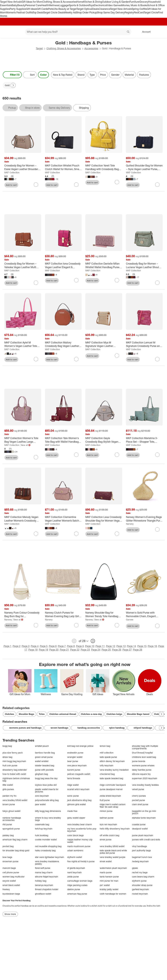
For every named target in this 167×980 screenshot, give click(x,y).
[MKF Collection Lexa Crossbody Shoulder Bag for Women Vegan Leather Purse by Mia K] (104, 519)
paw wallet (40, 804)
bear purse (73, 761)
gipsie (135, 868)
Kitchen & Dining (93, 2)
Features (144, 75)
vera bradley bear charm (80, 824)
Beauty (21, 5)
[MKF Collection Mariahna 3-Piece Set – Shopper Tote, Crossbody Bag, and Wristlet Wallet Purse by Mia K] (144, 440)
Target (39, 48)
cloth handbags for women (113, 894)
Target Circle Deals (54, 12)
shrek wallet (106, 861)
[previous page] (74, 641)
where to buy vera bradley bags (48, 819)
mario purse (106, 872)
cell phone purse (11, 872)
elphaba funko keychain (144, 818)
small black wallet (11, 885)
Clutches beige (114, 714)
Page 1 (7, 646)
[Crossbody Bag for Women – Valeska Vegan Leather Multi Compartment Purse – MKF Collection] (23, 265)
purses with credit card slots (146, 839)
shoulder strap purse (142, 885)
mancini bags (9, 868)
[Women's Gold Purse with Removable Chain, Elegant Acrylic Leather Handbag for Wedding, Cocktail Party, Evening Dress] (144, 614)
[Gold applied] (9, 85)
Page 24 (96, 650)
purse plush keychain (143, 835)
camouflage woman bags (80, 881)
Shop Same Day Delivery (111, 12)
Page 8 (71, 646)
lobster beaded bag (45, 765)
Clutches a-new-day (91, 714)
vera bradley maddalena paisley (47, 863)
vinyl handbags (139, 846)
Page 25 (106, 650)
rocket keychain (140, 894)
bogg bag (7, 746)
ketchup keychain (44, 829)
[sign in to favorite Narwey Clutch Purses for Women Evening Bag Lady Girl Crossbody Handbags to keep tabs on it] (76, 625)
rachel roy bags (140, 872)
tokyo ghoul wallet (11, 811)
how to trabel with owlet (14, 774)
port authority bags (141, 850)
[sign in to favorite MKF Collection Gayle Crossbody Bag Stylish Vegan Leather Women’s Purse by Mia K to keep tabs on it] (117, 455)
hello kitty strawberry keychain (115, 829)
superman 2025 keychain (145, 778)
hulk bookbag (42, 835)
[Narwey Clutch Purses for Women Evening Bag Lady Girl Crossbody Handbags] (63, 614)
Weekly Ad (70, 12)
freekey (6, 889)
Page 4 (35, 646)
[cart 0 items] (160, 32)
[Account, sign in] (145, 32)
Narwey (130, 524)
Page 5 (44, 646)
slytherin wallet (75, 857)
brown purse (9, 804)
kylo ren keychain (108, 824)
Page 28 (138, 650)
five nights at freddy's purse (81, 861)
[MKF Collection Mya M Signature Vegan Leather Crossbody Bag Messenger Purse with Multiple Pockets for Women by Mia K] (104, 344)
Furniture (134, 2)
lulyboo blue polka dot (46, 785)
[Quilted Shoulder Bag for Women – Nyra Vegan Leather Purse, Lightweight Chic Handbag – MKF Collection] (144, 167)
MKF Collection (12, 172)
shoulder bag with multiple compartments (145, 747)
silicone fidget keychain (47, 877)
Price (103, 75)
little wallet (8, 785)
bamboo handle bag (45, 753)
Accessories (91, 48)
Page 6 (53, 646)
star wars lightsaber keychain (49, 857)
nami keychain (74, 872)
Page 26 (117, 650)
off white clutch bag (109, 835)
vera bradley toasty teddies (145, 785)
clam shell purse (140, 804)
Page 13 (121, 646)
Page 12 (111, 646)
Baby (14, 5)
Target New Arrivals (11, 2)
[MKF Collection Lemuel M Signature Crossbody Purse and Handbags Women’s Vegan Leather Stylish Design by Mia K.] (144, 344)
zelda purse (73, 877)
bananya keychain (44, 885)
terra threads (74, 778)
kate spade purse (108, 757)
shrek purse (106, 839)
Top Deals (38, 12)
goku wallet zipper (76, 818)
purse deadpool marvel (111, 789)
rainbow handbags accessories (12, 819)
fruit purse (105, 800)
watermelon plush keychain (113, 868)
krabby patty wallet (109, 889)
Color (43, 75)
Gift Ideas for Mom (32, 2)
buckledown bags (11, 894)
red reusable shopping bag (48, 846)
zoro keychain (42, 796)
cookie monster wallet (46, 839)
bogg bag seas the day (46, 778)
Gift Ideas (31, 9)
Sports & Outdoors (79, 5)
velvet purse (138, 789)
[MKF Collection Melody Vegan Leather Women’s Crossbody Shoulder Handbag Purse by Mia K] (23, 519)
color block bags (75, 835)
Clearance (104, 9)
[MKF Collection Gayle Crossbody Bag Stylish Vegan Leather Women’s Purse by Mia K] (104, 440)
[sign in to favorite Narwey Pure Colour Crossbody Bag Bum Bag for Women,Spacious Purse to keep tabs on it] (36, 625)
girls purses (8, 789)
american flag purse (77, 894)
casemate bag (42, 824)
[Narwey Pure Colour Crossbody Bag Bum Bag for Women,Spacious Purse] (23, 614)
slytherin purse (139, 881)
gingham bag (41, 774)
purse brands (139, 761)
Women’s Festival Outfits (19, 12)
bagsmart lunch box (142, 857)
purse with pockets (44, 770)
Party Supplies (18, 9)
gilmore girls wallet (76, 804)
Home (80, 2)
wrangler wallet (75, 757)
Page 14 (131, 646)
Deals (95, 9)
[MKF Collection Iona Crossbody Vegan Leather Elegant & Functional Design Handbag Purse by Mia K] (63, 265)
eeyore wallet (9, 881)
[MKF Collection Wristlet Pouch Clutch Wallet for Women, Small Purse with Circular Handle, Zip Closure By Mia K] (63, 167)
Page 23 (85, 650)
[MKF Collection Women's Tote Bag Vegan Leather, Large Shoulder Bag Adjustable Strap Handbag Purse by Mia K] (23, 440)
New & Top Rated (63, 75)
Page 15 (142, 646)
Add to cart (11, 185)
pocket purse (139, 800)
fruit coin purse (10, 765)
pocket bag (8, 846)
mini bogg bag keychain (14, 761)
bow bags (7, 857)
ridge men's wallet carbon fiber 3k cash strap (113, 806)
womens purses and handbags (23, 728)
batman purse (107, 818)
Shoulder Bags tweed (138, 714)
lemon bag (105, 746)
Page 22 (75, 650)
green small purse (44, 757)
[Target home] (7, 32)
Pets (51, 9)
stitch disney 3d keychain (112, 761)
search (128, 32)
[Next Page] (13, 85)
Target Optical (84, 9)
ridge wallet (73, 785)
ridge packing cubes (77, 885)
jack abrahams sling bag (79, 800)
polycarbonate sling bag (47, 800)
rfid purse (7, 824)
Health (45, 5)
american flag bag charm (15, 839)
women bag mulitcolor (14, 877)
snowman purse (10, 861)
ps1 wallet (105, 885)
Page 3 (26, 646)
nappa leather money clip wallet (80, 841)
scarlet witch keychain (78, 789)
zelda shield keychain (110, 796)
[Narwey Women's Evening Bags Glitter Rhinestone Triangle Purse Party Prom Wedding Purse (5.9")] (144, 519)
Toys (91, 5)
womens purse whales (143, 765)
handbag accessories (87, 728)
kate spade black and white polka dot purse (113, 852)
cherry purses (139, 796)
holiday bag (41, 881)
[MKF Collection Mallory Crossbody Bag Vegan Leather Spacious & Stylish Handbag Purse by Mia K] (63, 344)
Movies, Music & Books (134, 5)
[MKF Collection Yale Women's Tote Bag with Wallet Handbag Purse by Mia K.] (63, 440)
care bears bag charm (143, 877)
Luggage (64, 5)
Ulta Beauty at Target (65, 9)
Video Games (114, 5)
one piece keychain (77, 765)
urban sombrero (75, 850)
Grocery (144, 2)
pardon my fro (9, 796)
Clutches (9, 714)
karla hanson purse (109, 877)
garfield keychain (140, 889)
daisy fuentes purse (142, 770)
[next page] (93, 641)
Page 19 (43, 650)
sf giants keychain (76, 868)
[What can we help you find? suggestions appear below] (78, 32)
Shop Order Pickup (86, 12)
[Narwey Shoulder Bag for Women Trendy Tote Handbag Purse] (104, 614)
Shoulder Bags (26, 714)
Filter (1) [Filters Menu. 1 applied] (12, 75)
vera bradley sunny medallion (114, 770)
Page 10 (90, 646)
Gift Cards (42, 9)
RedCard (139, 12)
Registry (129, 12)
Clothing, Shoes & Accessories (59, 2)
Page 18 (33, 650)
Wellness (54, 5)
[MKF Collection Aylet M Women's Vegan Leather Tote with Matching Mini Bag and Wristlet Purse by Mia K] (23, 344)
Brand (81, 75)
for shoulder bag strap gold (16, 850)
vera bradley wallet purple (113, 857)
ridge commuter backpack (113, 785)
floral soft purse (43, 868)
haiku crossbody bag (45, 850)
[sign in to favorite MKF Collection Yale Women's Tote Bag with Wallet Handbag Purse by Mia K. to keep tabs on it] (76, 455)
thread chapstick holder (47, 889)
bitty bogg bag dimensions (48, 811)
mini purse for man (109, 881)
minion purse (106, 811)
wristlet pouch (42, 746)
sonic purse (73, 796)
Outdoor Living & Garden (116, 2)
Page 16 (152, 646)
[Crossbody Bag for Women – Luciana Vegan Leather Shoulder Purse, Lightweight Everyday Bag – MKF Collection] (144, 265)
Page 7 (62, 646)
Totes (42, 714)
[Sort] (30, 75)
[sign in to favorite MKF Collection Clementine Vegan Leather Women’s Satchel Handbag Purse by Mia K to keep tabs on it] (76, 534)
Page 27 (127, 650)
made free (72, 811)
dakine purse (74, 889)
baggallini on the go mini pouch (144, 812)
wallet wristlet (42, 761)
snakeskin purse (75, 753)
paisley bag (8, 835)
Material (129, 75)
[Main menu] (18, 32)
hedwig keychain (140, 861)
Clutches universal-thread (63, 714)
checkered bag (107, 774)
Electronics (100, 5)
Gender (115, 75)
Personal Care (33, 5)
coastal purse (139, 824)
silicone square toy (141, 774)
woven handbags (57, 728)
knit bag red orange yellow (80, 746)
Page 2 (17, 646)
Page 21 (64, 650)
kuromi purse (74, 770)
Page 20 (54, 650)
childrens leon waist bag (144, 757)
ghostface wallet (43, 894)
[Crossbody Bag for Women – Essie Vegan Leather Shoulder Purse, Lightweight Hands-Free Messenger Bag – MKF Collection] (23, 167)
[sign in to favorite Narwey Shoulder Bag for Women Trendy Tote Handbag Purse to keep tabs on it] (117, 625)
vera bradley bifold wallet (112, 846)
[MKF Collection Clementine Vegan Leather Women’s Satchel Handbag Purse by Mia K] (63, 519)
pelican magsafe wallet (79, 774)
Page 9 (80, 646)
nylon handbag (115, 728)
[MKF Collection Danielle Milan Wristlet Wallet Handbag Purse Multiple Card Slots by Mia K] (104, 265)
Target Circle (151, 12)
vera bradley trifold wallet (15, 800)
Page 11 (100, 646)
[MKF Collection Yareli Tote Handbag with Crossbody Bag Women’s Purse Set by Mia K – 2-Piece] (104, 167)
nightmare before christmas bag (16, 780)
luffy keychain (107, 765)
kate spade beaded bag (111, 778)
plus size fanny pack (13, 753)
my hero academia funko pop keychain (82, 830)
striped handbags (141, 728)
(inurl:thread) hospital (142, 753)
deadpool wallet (140, 829)
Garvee (130, 620)
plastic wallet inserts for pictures (47, 790)
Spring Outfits (139, 9)
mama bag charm (44, 872)
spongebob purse (11, 829)
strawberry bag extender (15, 770)
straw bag (7, 757)
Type (92, 75)
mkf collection (107, 753)
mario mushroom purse (79, 846)
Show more (10, 914)
